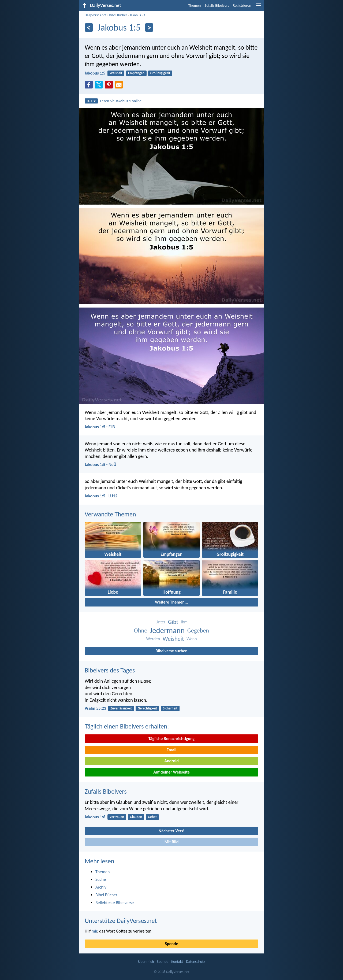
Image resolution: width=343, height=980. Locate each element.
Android (171, 761)
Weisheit (116, 73)
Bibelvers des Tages (110, 670)
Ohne (141, 630)
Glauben (136, 817)
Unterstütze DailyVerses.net (121, 921)
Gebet (152, 817)
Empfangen (136, 73)
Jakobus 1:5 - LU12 (101, 496)
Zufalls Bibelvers (217, 5)
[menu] (258, 7)
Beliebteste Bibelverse (115, 903)
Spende (171, 944)
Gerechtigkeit (147, 708)
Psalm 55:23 (95, 708)
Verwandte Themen (110, 514)
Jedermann (167, 630)
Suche (101, 879)
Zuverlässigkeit (121, 708)
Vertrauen (117, 817)
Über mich (146, 962)
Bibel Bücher (118, 15)
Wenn (192, 639)
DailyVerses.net (96, 15)
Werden (153, 639)
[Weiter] (149, 27)
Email (172, 750)
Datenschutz (195, 962)
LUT (91, 101)
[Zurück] (89, 27)
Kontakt (177, 962)
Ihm (184, 622)
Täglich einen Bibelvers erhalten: (127, 726)
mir (94, 931)
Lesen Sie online (121, 101)
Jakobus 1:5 (95, 73)
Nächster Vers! (171, 831)
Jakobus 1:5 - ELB (100, 427)
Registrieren (242, 5)
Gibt (173, 622)
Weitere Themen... (171, 602)
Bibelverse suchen (171, 651)
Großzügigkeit (160, 73)
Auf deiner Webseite (171, 772)
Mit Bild (172, 842)
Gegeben (198, 630)
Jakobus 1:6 (95, 817)
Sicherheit (170, 708)
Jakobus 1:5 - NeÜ (100, 465)
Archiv (101, 887)
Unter (160, 622)
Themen (195, 5)
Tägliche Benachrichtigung (171, 739)
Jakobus (135, 15)
